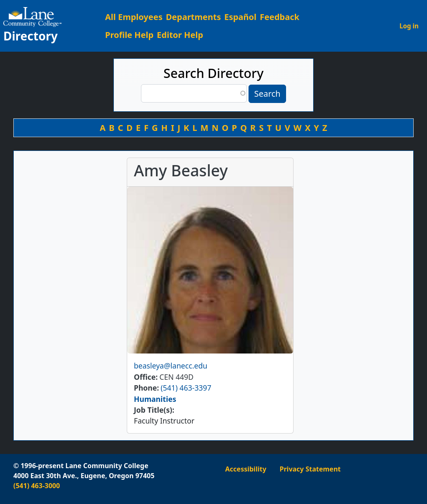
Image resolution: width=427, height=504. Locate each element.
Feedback (280, 17)
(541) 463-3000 (37, 486)
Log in (409, 26)
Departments (193, 17)
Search (267, 94)
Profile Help (129, 35)
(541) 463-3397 (186, 388)
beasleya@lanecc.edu (171, 366)
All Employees (134, 17)
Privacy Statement (310, 469)
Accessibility (246, 469)
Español (240, 17)
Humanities (155, 399)
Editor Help (180, 35)
